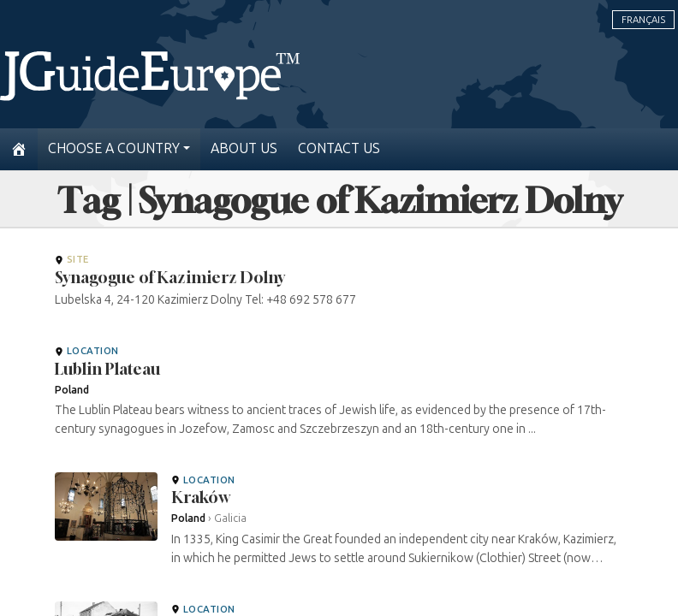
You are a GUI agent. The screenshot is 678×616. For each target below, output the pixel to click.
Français (643, 20)
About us (244, 148)
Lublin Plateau (107, 369)
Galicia (230, 518)
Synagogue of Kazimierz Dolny (170, 277)
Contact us (339, 148)
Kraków (200, 497)
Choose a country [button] (114, 148)
